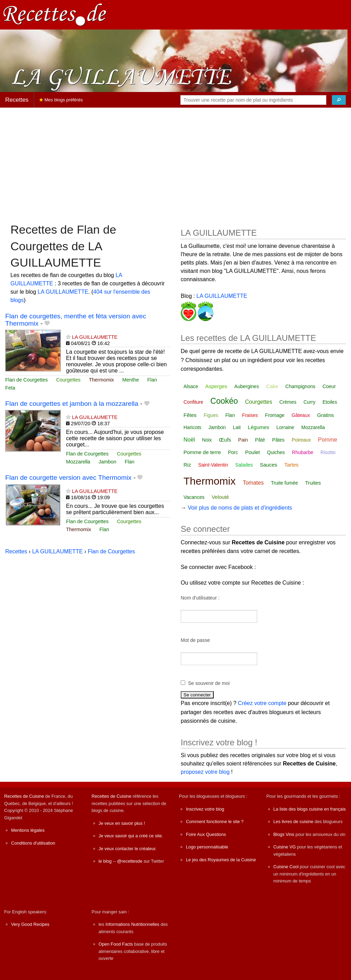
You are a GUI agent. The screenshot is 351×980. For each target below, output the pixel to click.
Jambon (108, 462)
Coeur (329, 386)
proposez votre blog (205, 772)
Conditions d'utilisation (33, 843)
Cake (272, 386)
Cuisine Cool (286, 867)
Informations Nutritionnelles (132, 924)
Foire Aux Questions (206, 834)
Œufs (225, 440)
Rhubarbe (303, 452)
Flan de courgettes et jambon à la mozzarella (72, 404)
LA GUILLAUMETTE (63, 292)
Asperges (216, 386)
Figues (211, 415)
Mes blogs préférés (61, 100)
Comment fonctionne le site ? (215, 822)
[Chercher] (339, 100)
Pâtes (278, 440)
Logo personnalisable (207, 847)
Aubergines (247, 386)
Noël (189, 440)
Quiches (276, 452)
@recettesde (130, 861)
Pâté (260, 440)
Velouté (220, 497)
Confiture (193, 402)
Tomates (253, 483)
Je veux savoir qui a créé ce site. (131, 836)
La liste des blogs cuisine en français (310, 809)
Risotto (328, 452)
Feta (10, 388)
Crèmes (288, 402)
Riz (187, 465)
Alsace (191, 386)
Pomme (328, 440)
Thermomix (101, 380)
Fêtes (190, 415)
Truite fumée (284, 483)
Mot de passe (195, 640)
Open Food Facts (116, 944)
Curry (309, 402)
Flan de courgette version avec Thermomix (68, 478)
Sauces (269, 465)
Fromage (275, 415)
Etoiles (330, 402)
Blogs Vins (284, 834)
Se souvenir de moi (209, 683)
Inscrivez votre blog (205, 809)
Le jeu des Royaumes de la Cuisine (221, 860)
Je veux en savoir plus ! (122, 823)
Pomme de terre (202, 452)
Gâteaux (301, 415)
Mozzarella (78, 462)
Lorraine (285, 427)
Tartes (291, 465)
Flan (152, 380)
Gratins (325, 415)
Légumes (259, 427)
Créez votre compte (262, 703)
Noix (207, 440)
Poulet (252, 452)
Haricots (192, 427)
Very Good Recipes (30, 924)
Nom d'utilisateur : (200, 598)
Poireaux (301, 440)
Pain (243, 440)
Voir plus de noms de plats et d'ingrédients (240, 508)
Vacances (194, 497)
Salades (244, 465)
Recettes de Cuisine (24, 796)
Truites (313, 483)
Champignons (300, 386)
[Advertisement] (175, 162)
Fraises (250, 415)
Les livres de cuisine (293, 822)
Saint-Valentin (213, 465)
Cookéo (224, 401)
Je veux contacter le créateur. (128, 849)
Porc (233, 452)
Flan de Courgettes (26, 380)
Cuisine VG (285, 847)
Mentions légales (28, 830)
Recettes (17, 100)
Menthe (131, 380)
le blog (105, 861)
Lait (237, 427)
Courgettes (68, 380)
